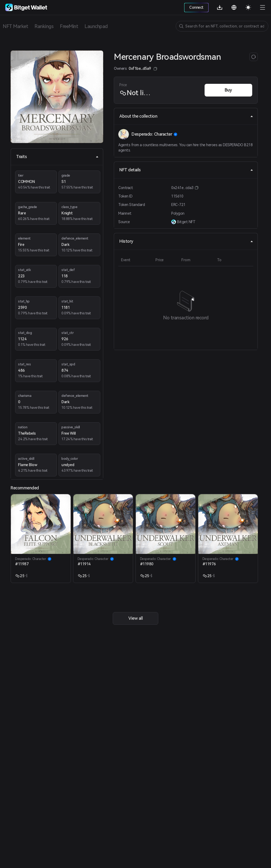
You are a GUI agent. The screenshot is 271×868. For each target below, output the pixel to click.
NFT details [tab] (186, 170)
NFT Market (15, 26)
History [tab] (186, 241)
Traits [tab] (57, 157)
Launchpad (96, 26)
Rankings (44, 26)
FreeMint (69, 26)
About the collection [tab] (186, 116)
